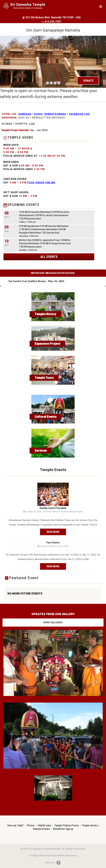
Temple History (90, 825)
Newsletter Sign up (63, 829)
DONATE (88, 81)
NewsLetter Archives (49, 118)
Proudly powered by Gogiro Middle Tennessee (53, 855)
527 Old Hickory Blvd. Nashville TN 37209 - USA (52, 17)
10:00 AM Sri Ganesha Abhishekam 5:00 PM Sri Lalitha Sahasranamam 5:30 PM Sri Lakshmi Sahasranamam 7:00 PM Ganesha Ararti (44, 215)
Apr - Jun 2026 (39, 130)
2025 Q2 (24, 118)
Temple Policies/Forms (67, 825)
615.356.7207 (51, 21)
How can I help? (15, 825)
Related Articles (41, 829)
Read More (53, 532)
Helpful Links (44, 825)
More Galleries (53, 622)
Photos (31, 825)
